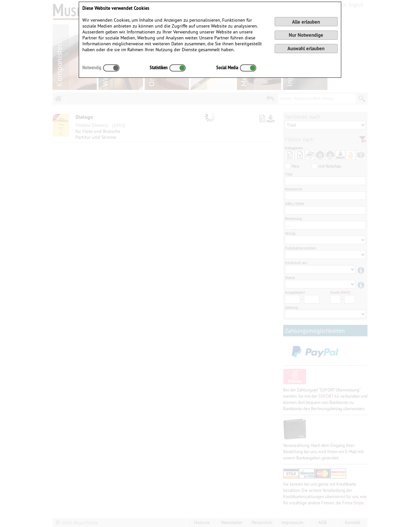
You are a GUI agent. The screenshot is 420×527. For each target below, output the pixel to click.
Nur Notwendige (306, 35)
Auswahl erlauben (306, 48)
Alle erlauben (306, 22)
